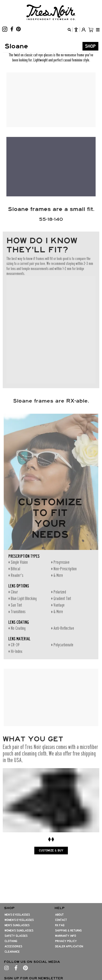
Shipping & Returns (68, 931)
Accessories (13, 946)
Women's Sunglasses (19, 931)
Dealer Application (69, 946)
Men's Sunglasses (17, 925)
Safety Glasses (16, 936)
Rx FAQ (60, 925)
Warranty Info (66, 936)
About (59, 915)
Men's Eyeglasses (17, 915)
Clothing (11, 941)
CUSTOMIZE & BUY (51, 853)
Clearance (12, 952)
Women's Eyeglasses (19, 920)
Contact (61, 920)
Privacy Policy (66, 941)
